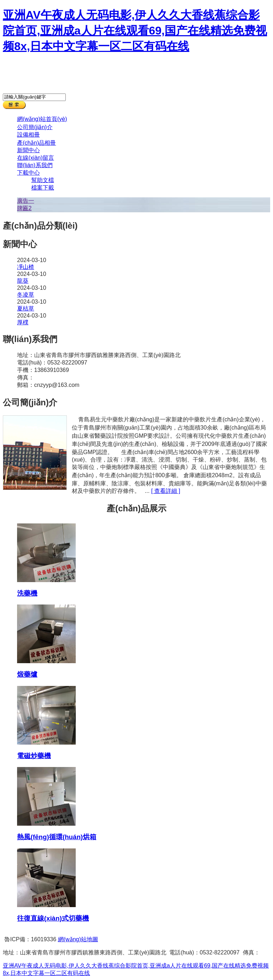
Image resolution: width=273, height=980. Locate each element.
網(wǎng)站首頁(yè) (42, 119)
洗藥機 (27, 593)
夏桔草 (26, 308)
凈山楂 (26, 267)
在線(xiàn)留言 (36, 158)
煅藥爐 (27, 674)
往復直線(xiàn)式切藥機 (53, 918)
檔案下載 (43, 188)
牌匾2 (24, 208)
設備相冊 (28, 135)
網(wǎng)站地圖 (78, 939)
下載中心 (28, 173)
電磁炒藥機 (34, 756)
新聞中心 (28, 150)
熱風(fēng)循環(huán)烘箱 (57, 837)
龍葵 (23, 281)
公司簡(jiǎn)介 (35, 127)
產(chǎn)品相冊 (36, 143)
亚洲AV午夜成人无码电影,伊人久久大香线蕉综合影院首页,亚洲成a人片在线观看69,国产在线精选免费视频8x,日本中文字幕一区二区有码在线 (135, 31)
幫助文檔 (43, 180)
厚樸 (23, 322)
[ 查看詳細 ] (166, 491)
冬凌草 (26, 295)
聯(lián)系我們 (35, 165)
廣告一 (26, 201)
